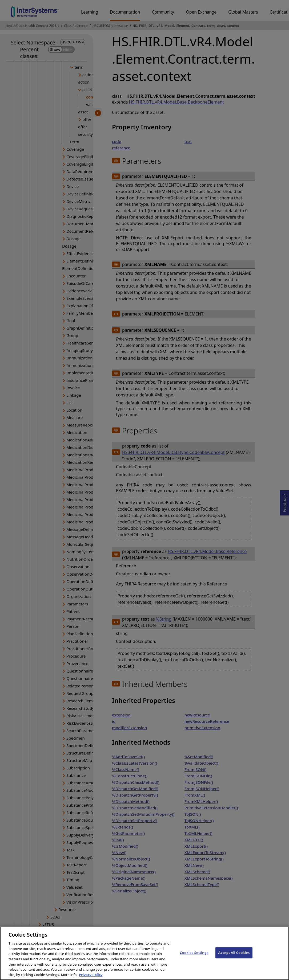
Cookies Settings (194, 957)
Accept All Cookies (234, 957)
